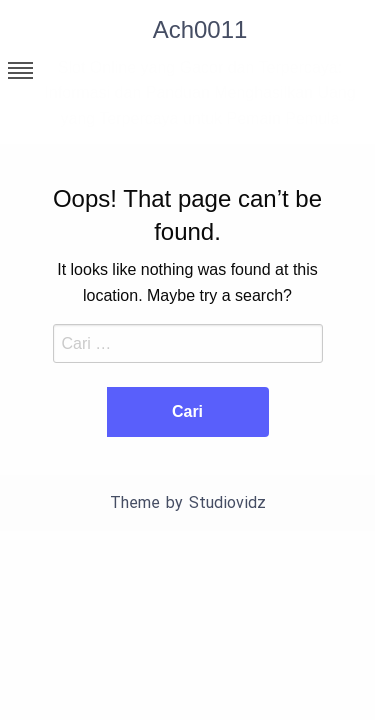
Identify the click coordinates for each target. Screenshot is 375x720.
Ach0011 (200, 29)
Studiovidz (227, 502)
